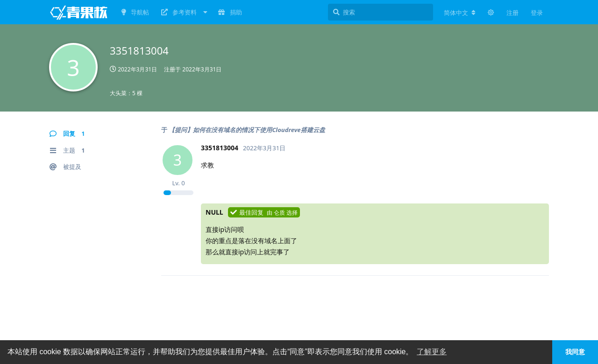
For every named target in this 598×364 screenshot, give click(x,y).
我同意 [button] (575, 352)
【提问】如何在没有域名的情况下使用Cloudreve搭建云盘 (247, 130)
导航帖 (135, 12)
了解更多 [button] (432, 352)
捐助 (230, 12)
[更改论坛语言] (460, 13)
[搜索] (381, 12)
